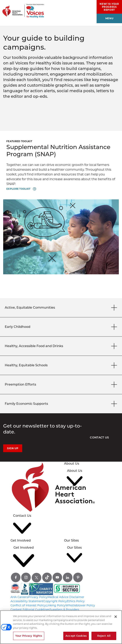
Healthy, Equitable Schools (62, 365)
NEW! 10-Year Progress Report (109, 7)
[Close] (116, 617)
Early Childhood (62, 327)
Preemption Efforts (62, 384)
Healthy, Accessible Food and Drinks (62, 346)
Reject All (104, 636)
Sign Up (13, 448)
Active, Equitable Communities (62, 308)
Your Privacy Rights (29, 636)
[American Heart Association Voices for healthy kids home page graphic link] (22, 9)
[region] (61, 627)
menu (109, 18)
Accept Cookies (76, 636)
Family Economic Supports (62, 404)
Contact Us (99, 437)
